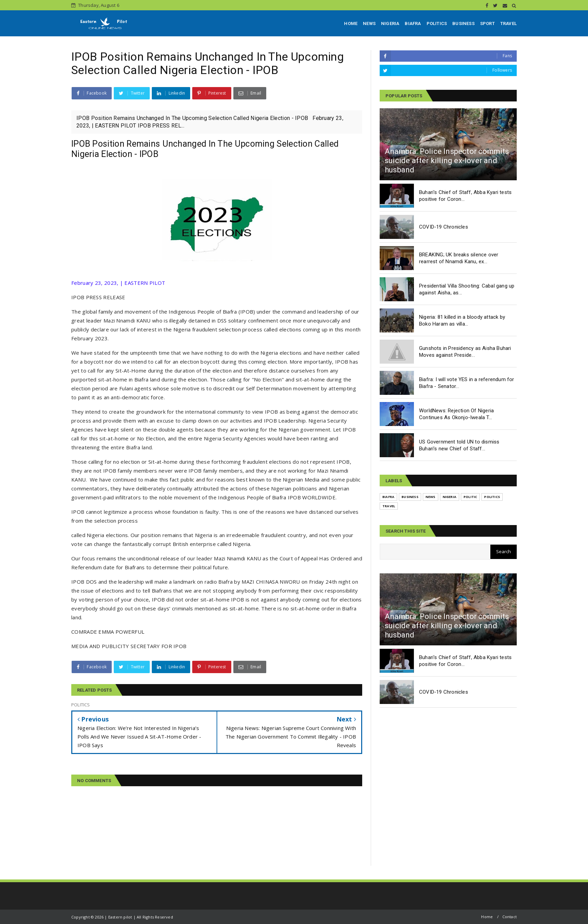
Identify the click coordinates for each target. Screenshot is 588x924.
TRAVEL (509, 23)
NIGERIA (390, 23)
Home (487, 917)
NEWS (369, 23)
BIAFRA (413, 23)
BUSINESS (463, 23)
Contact (510, 917)
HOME (351, 23)
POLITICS (437, 23)
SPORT (487, 23)
